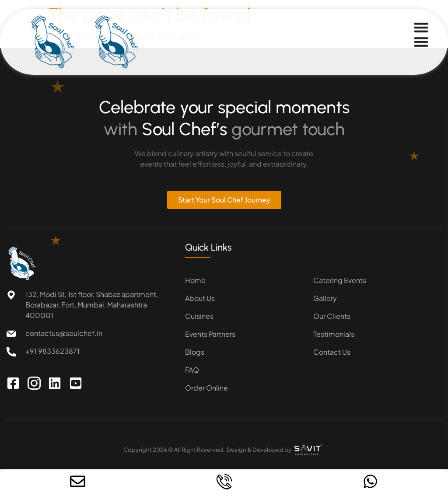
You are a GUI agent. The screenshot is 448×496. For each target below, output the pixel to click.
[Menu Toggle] (421, 35)
